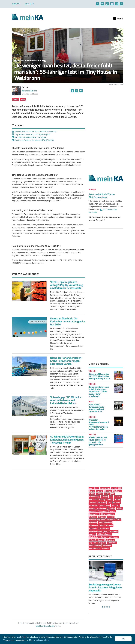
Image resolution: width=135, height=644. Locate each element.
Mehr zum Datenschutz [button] (39, 640)
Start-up (92, 534)
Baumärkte (107, 546)
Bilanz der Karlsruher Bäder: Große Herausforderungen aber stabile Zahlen (66, 361)
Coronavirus (105, 488)
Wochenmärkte (95, 546)
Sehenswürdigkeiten (97, 520)
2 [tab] (105, 607)
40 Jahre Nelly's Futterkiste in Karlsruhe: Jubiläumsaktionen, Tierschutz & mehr (67, 440)
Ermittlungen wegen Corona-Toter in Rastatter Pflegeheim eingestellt (105, 588)
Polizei (92, 494)
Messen (15, 99)
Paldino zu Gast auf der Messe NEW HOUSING (34, 140)
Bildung (102, 500)
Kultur (107, 494)
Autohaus (106, 549)
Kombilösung (94, 497)
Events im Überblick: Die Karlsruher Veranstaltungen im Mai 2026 (68, 322)
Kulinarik (118, 497)
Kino (109, 502)
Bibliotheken (94, 537)
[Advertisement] (106, 106)
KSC (119, 488)
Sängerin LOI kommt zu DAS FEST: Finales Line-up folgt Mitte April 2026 (99, 376)
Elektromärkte (95, 549)
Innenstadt (111, 520)
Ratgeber (93, 517)
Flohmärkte (112, 543)
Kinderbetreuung (96, 531)
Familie (92, 508)
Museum (116, 502)
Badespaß (102, 502)
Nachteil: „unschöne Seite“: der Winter (30, 137)
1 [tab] (102, 607)
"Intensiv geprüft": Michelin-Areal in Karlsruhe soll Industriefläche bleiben (66, 400)
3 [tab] (107, 607)
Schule (119, 508)
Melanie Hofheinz (29, 91)
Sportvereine (104, 528)
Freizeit (99, 491)
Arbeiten (93, 511)
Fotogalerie (110, 540)
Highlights (93, 528)
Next (120, 572)
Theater (111, 517)
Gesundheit (94, 505)
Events (92, 491)
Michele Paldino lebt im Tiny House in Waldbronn (35, 132)
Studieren (115, 505)
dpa (91, 488)
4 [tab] (109, 607)
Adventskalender (105, 523)
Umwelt (110, 500)
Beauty (101, 540)
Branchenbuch (95, 514)
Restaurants (103, 511)
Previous (92, 572)
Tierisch (105, 497)
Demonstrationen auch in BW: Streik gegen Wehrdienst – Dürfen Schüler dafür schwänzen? (99, 392)
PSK (113, 494)
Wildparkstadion (106, 526)
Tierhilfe (93, 502)
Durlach (104, 537)
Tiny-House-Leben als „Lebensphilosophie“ (33, 135)
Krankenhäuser (108, 514)
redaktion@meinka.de (45, 626)
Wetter (117, 500)
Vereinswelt (113, 537)
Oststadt (93, 540)
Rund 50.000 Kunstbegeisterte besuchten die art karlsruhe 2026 (96, 408)
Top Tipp (93, 543)
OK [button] (123, 639)
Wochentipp (102, 508)
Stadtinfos (117, 491)
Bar (106, 531)
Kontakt (16, 4)
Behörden (93, 523)
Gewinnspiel (105, 505)
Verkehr (112, 511)
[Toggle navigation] (118, 19)
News (23, 99)
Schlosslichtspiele (105, 534)
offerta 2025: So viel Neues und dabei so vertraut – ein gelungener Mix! (98, 441)
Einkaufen (93, 500)
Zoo (111, 497)
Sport (114, 488)
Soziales (111, 508)
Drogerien (102, 543)
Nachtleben (94, 526)
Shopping (102, 517)
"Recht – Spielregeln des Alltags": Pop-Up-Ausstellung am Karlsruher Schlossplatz (66, 285)
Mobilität (108, 491)
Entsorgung (113, 531)
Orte (119, 520)
